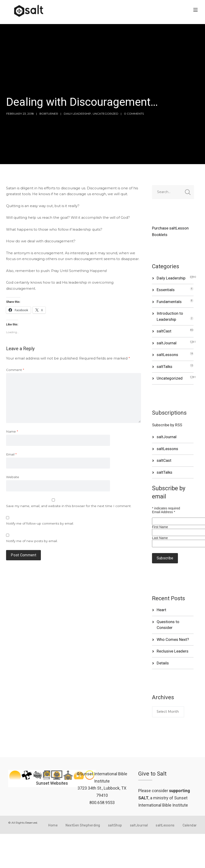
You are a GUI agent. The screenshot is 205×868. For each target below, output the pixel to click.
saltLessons (167, 355)
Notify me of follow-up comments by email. (40, 523)
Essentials (166, 290)
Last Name (160, 538)
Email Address (164, 512)
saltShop (115, 825)
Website (13, 477)
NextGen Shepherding (83, 825)
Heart (161, 610)
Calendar (190, 825)
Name (12, 431)
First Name (160, 527)
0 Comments (134, 114)
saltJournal (167, 343)
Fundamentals (169, 302)
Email (11, 454)
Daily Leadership (77, 114)
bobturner (49, 114)
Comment (15, 370)
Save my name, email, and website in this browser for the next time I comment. (69, 506)
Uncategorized (106, 114)
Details (163, 663)
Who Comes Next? (173, 639)
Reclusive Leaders (173, 651)
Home (53, 825)
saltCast (164, 331)
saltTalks (164, 367)
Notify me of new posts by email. (32, 541)
